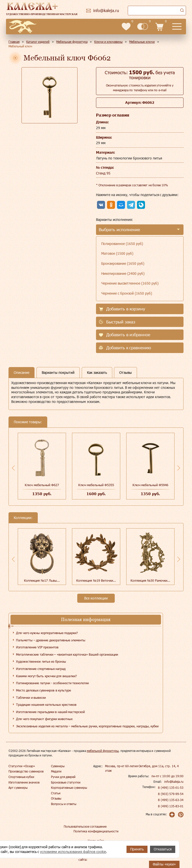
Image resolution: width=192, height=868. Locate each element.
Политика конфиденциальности (96, 831)
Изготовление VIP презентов (37, 647)
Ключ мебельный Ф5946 (150, 485)
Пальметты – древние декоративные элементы (51, 640)
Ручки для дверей (63, 777)
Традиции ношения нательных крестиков (46, 705)
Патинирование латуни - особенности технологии (52, 683)
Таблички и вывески (31, 698)
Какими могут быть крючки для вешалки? (46, 676)
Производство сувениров (26, 771)
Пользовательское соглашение (85, 826)
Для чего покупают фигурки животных (44, 719)
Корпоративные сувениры (69, 788)
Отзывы (56, 798)
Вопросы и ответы (64, 804)
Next (179, 468)
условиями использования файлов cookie (73, 852)
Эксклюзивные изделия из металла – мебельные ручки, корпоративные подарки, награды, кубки (87, 726)
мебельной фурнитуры (103, 751)
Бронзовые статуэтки (66, 782)
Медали (56, 771)
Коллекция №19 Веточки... (96, 580)
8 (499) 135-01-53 (171, 788)
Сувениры (58, 766)
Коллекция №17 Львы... (42, 580)
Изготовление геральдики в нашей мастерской (50, 712)
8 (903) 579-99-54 (171, 794)
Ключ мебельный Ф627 (42, 485)
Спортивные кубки (21, 777)
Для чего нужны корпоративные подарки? (47, 633)
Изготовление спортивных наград (41, 669)
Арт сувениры (18, 788)
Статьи (56, 793)
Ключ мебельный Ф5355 (96, 485)
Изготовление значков (24, 782)
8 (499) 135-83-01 (171, 806)
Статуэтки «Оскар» (22, 766)
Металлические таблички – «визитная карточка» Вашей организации (67, 654)
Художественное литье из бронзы (41, 661)
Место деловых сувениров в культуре (43, 690)
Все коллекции (96, 598)
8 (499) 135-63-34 (171, 800)
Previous (13, 468)
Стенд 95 (103, 173)
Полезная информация (86, 619)
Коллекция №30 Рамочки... (150, 580)
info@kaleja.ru (174, 782)
